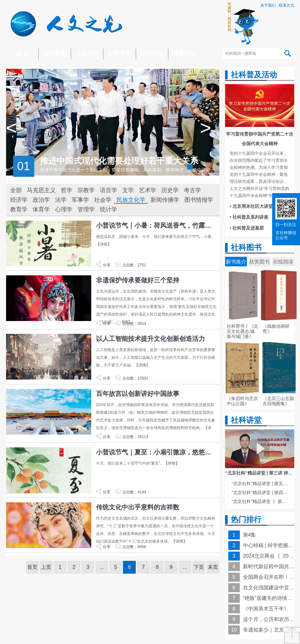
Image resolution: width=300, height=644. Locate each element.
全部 (16, 190)
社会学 (103, 200)
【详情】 (104, 244)
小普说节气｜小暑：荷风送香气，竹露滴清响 (157, 225)
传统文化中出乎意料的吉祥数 (138, 507)
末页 (213, 567)
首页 (32, 567)
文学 (128, 190)
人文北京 (87, 53)
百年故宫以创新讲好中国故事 (138, 394)
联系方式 (287, 5)
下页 (199, 567)
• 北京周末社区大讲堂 (251, 206)
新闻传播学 (165, 200)
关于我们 (268, 5)
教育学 (19, 209)
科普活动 (184, 53)
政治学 (41, 200)
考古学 (192, 190)
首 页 (22, 53)
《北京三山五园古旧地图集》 (278, 401)
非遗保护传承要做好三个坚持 (138, 280)
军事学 (80, 200)
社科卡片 (119, 53)
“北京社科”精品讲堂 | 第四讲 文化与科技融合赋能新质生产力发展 (261, 492)
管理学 (86, 209)
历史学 (170, 190)
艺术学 (148, 190)
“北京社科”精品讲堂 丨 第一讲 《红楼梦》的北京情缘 (261, 501)
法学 (61, 200)
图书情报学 (199, 200)
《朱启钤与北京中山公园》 (242, 401)
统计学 (109, 209)
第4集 (250, 535)
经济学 (19, 200)
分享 (103, 265)
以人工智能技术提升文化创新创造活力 (150, 339)
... (102, 567)
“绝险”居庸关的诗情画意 (270, 598)
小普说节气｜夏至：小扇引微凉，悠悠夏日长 (157, 452)
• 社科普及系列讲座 (249, 217)
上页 (46, 567)
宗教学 (86, 190)
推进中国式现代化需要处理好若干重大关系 (119, 161)
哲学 (67, 190)
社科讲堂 (152, 53)
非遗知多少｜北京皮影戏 (271, 630)
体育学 (41, 209)
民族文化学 (131, 200)
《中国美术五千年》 (266, 609)
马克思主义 (41, 190)
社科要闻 (54, 53)
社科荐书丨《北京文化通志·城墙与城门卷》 (242, 331)
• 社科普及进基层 (247, 228)
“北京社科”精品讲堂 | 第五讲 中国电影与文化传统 (261, 483)
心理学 (64, 209)
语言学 (109, 190)
